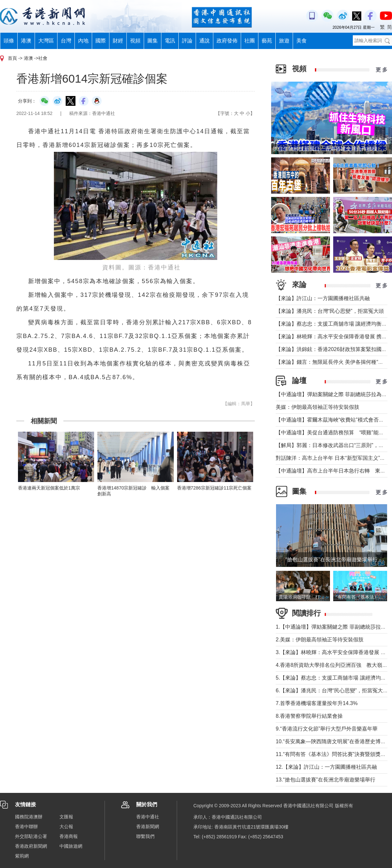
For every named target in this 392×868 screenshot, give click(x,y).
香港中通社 (148, 817)
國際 (101, 41)
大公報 (66, 827)
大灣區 (46, 41)
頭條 (9, 41)
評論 (187, 41)
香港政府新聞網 (31, 846)
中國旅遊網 (71, 846)
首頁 (12, 58)
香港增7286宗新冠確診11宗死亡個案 (214, 488)
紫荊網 (22, 856)
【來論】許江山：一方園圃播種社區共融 (323, 298)
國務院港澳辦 (29, 817)
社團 (250, 41)
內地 (83, 41)
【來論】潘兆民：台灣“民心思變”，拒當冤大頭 (330, 311)
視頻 (135, 41)
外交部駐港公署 (31, 836)
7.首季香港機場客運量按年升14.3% (317, 703)
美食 (302, 41)
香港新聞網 (148, 827)
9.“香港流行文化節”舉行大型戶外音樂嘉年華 (327, 729)
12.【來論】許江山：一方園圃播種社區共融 (326, 767)
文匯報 (66, 817)
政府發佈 (227, 41)
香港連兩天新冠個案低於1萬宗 (49, 488)
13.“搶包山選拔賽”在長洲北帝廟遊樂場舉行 (326, 780)
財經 (118, 41)
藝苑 (267, 41)
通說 (204, 41)
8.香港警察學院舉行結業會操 (309, 716)
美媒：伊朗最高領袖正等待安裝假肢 (318, 407)
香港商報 (69, 836)
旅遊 (284, 41)
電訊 (170, 41)
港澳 (26, 41)
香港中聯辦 (26, 827)
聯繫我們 (145, 836)
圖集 (153, 41)
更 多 (382, 70)
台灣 (66, 41)
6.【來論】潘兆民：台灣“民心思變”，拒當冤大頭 (332, 691)
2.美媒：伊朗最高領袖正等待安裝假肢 (320, 640)
